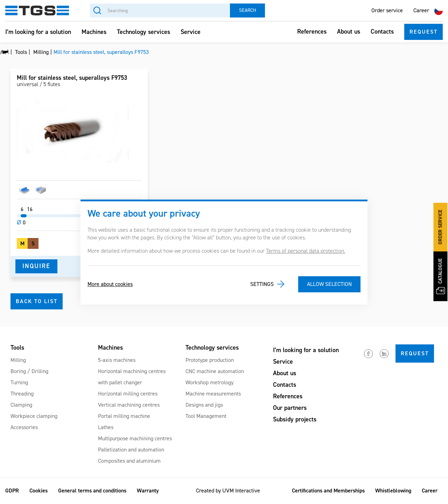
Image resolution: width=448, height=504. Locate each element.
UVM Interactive (241, 491)
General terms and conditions (92, 491)
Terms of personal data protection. (306, 251)
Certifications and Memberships (328, 491)
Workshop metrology (209, 382)
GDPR (12, 491)
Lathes (106, 427)
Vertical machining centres (129, 405)
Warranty (148, 491)
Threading (22, 394)
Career (421, 10)
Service (191, 32)
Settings (262, 284)
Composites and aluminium (129, 461)
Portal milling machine (124, 416)
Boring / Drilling (29, 371)
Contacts (382, 31)
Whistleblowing (393, 491)
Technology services (143, 32)
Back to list (37, 301)
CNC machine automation (215, 371)
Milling (18, 360)
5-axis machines (117, 360)
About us (349, 31)
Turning (19, 382)
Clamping (21, 405)
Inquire (36, 266)
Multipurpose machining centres (135, 438)
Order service (387, 10)
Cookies (38, 491)
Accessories (24, 427)
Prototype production (210, 360)
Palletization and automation (131, 450)
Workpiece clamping (34, 416)
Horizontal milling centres (128, 394)
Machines (94, 32)
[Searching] (160, 10)
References (312, 31)
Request (423, 32)
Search (248, 10)
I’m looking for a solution (38, 32)
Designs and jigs (204, 405)
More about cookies (110, 284)
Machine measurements (213, 394)
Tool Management (206, 416)
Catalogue (440, 276)
